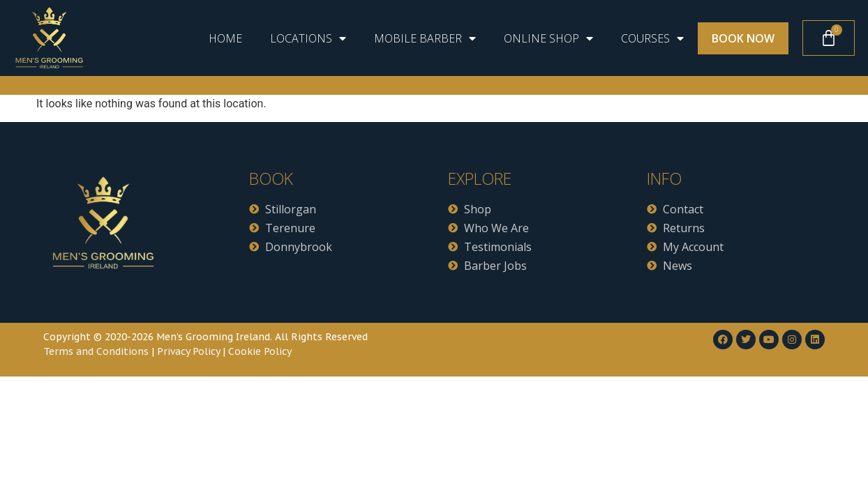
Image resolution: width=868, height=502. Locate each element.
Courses (652, 38)
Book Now (743, 38)
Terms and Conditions (96, 351)
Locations (308, 38)
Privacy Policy (188, 351)
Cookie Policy (260, 351)
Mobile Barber (425, 38)
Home (225, 38)
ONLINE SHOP (548, 38)
